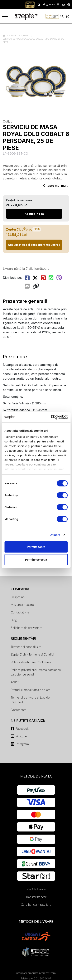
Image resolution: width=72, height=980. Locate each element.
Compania (20, 589)
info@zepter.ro (47, 973)
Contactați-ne (20, 612)
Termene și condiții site (26, 647)
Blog (14, 620)
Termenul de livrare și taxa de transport (30, 700)
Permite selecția (36, 560)
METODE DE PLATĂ (36, 776)
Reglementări (23, 639)
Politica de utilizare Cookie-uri (31, 662)
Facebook (22, 729)
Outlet (14, 36)
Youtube (21, 736)
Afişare (55, 535)
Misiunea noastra (22, 605)
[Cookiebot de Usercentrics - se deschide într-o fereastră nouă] (51, 417)
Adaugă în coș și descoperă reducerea (34, 245)
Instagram (22, 744)
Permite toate (36, 547)
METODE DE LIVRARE (36, 922)
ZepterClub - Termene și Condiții (32, 655)
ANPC (15, 682)
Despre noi (18, 597)
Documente (19, 710)
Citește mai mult (55, 186)
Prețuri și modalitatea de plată (31, 690)
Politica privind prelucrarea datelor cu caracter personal (36, 672)
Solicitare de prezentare (26, 628)
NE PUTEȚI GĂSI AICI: (28, 721)
